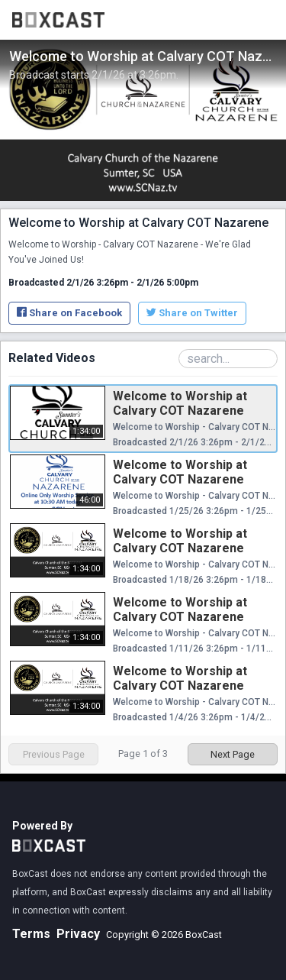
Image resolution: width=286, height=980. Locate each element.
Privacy (78, 934)
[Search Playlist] (228, 359)
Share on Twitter (192, 313)
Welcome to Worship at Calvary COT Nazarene (180, 403)
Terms (31, 934)
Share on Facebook (69, 313)
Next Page (233, 754)
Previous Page (54, 754)
